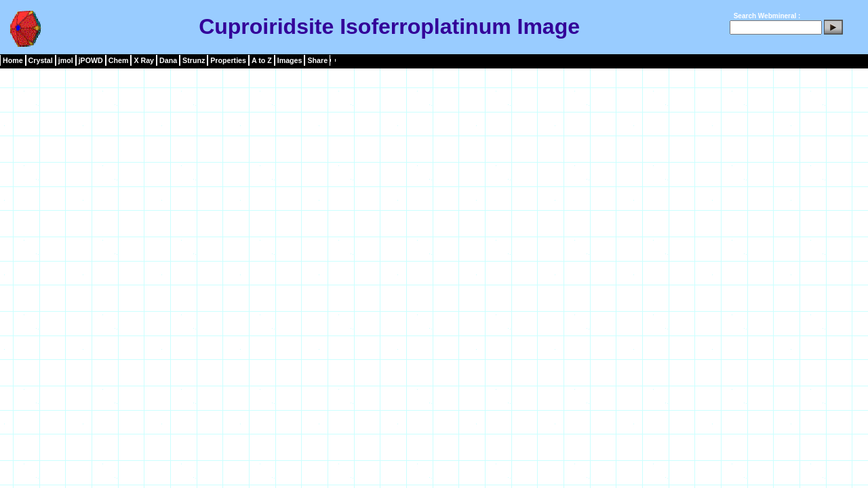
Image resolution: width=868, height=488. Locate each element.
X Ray (144, 60)
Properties (228, 60)
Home (13, 60)
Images (290, 60)
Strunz (194, 60)
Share (317, 60)
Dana (168, 60)
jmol (66, 60)
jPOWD (91, 60)
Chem (119, 60)
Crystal (41, 60)
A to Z (262, 60)
